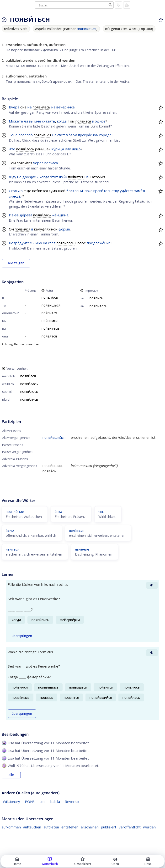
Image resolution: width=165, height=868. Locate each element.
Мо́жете (16, 121)
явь (101, 511)
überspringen (22, 636)
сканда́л (16, 196)
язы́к (63, 177)
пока (89, 191)
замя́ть (140, 191)
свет (61, 135)
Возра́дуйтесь (21, 243)
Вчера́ (14, 107)
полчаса (51, 163)
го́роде (106, 135)
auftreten (51, 827)
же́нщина (60, 215)
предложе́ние (99, 243)
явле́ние (82, 549)
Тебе (13, 135)
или (68, 149)
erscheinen (90, 827)
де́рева (26, 215)
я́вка (58, 511)
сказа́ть (49, 121)
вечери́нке (66, 107)
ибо (39, 243)
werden (149, 827)
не (30, 107)
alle (11, 775)
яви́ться (13, 549)
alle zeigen (16, 263)
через (38, 163)
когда (62, 121)
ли (26, 121)
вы (31, 121)
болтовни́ (75, 191)
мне (38, 121)
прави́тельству (106, 191)
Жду (13, 177)
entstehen (70, 827)
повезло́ (26, 135)
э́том (73, 135)
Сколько (16, 191)
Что (12, 149)
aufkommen (11, 827)
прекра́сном (88, 135)
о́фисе (100, 121)
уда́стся (127, 191)
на (53, 107)
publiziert (109, 827)
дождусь (30, 177)
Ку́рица (58, 149)
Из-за (14, 215)
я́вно (10, 530)
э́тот (54, 177)
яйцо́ (76, 149)
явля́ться (77, 530)
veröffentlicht (130, 827)
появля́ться (87, 29)
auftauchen (32, 827)
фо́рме (64, 229)
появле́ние (15, 511)
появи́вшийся (54, 437)
